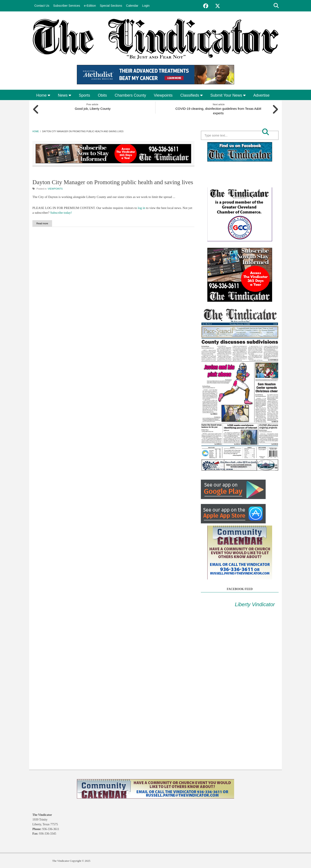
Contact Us (42, 6)
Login (146, 6)
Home (43, 95)
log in (142, 208)
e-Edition (90, 6)
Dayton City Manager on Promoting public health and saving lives (113, 182)
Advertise (261, 95)
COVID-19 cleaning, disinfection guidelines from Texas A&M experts (219, 111)
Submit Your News (228, 95)
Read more (46, 223)
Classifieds (191, 95)
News (64, 95)
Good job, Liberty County (92, 108)
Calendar (132, 6)
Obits (102, 95)
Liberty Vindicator (255, 604)
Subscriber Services (67, 6)
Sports (84, 95)
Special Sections (111, 6)
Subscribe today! (61, 212)
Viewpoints (163, 95)
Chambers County (130, 95)
